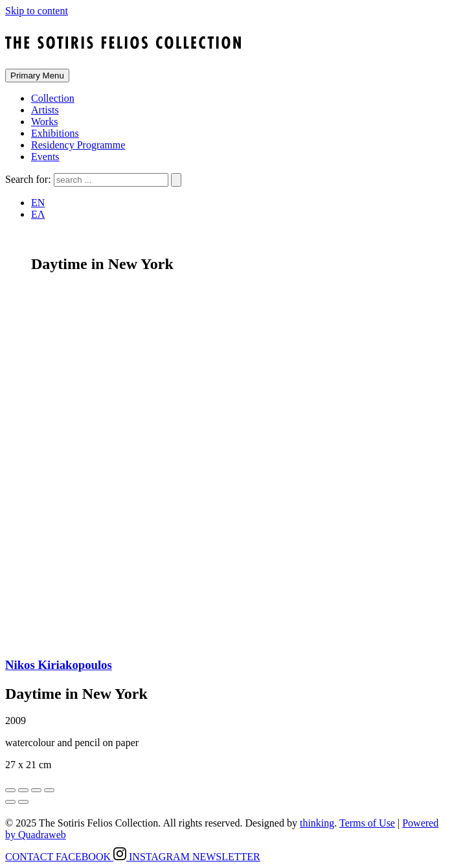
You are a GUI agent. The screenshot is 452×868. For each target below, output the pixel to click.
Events (45, 157)
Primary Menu (37, 76)
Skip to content (37, 11)
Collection (53, 98)
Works (44, 122)
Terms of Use (367, 823)
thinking (317, 823)
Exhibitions (55, 133)
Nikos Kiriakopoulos (59, 665)
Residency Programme (78, 145)
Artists (45, 110)
